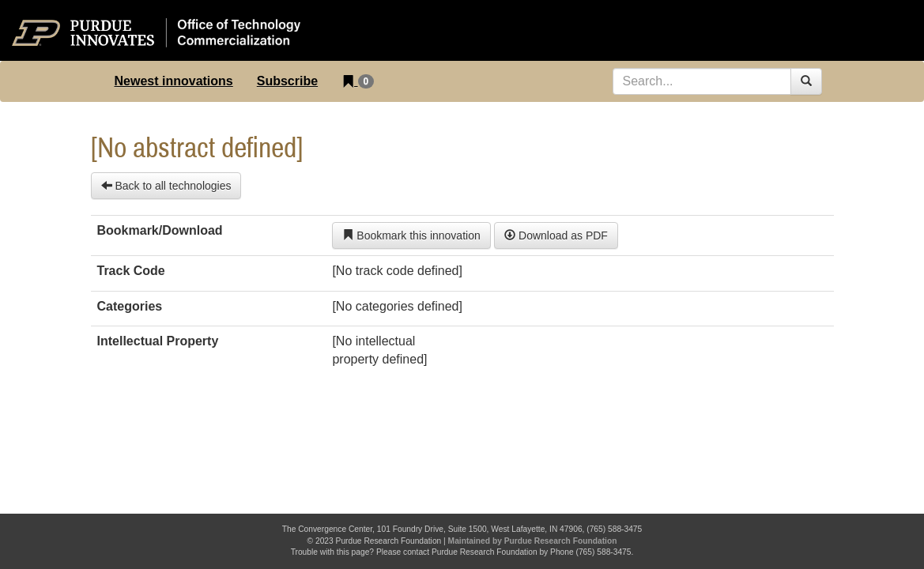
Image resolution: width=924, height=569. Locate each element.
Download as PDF (556, 236)
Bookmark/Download (160, 230)
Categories (130, 306)
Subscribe (287, 81)
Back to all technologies (166, 186)
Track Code (131, 271)
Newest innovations (174, 81)
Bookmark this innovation (411, 236)
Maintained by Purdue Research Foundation (533, 541)
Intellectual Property (158, 341)
